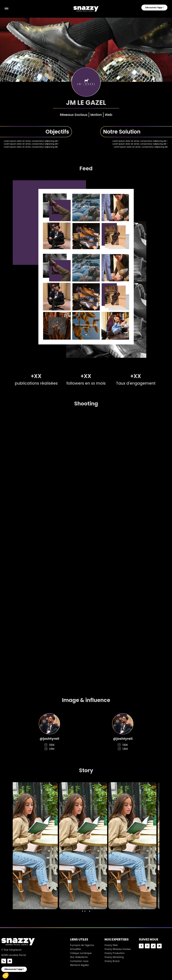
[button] (83, 911)
